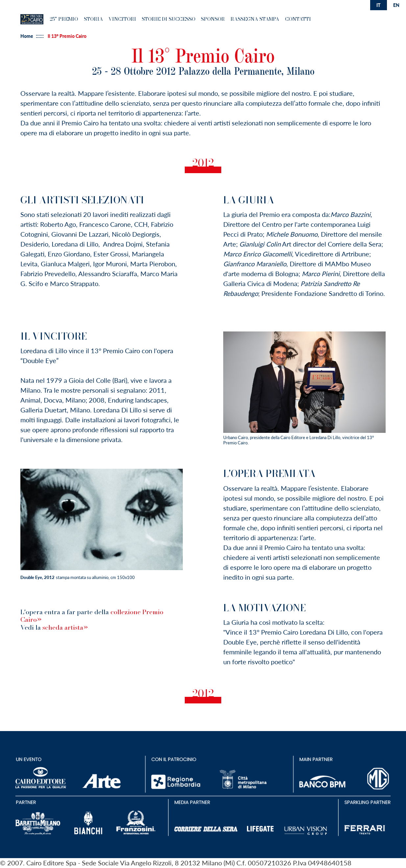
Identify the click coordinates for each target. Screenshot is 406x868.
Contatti (298, 19)
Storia (93, 19)
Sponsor (213, 19)
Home (27, 36)
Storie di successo (168, 19)
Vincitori (122, 19)
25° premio (64, 19)
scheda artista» (65, 627)
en (396, 5)
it (378, 5)
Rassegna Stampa (255, 19)
